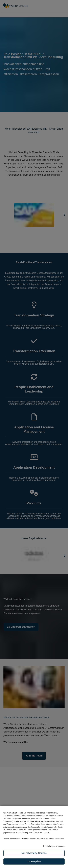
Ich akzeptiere (34, 861)
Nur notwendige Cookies (34, 853)
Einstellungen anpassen (54, 846)
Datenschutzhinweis (56, 838)
